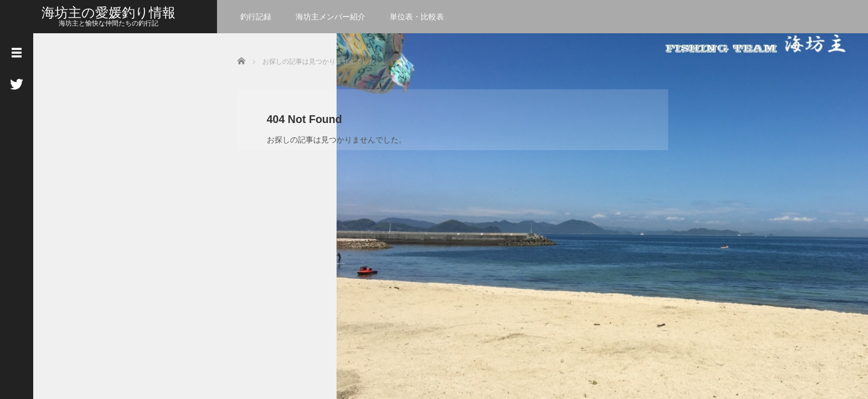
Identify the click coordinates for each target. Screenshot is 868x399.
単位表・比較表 (417, 17)
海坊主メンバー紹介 (330, 17)
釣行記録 (256, 17)
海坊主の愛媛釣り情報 (108, 12)
